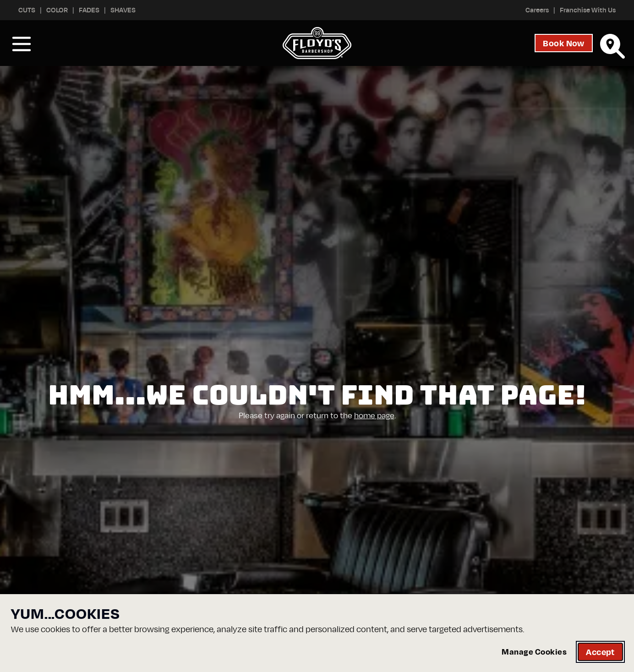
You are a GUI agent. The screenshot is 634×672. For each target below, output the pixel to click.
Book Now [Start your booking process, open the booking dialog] (564, 43)
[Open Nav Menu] (22, 44)
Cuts (27, 10)
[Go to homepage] (317, 43)
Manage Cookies (534, 651)
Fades (89, 10)
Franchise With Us (588, 10)
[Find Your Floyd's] (612, 46)
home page (374, 415)
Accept (600, 652)
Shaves (123, 10)
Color (57, 10)
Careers (537, 10)
